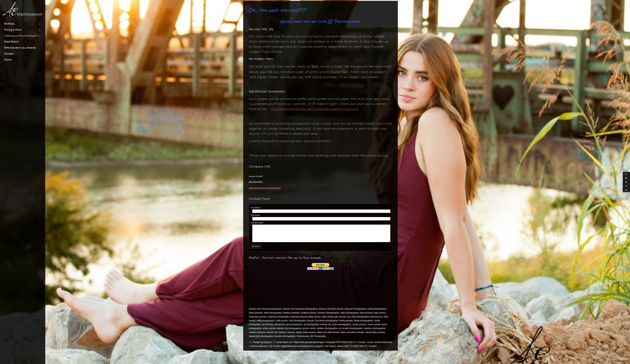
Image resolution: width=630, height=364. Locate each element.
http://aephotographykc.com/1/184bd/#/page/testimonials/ (314, 109)
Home (8, 60)
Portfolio (23, 24)
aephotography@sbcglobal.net (265, 188)
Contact (9, 54)
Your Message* (257, 223)
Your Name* (255, 208)
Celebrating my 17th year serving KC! (23, 36)
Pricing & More (23, 30)
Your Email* (255, 215)
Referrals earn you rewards (20, 48)
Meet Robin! (11, 42)
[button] (256, 246)
